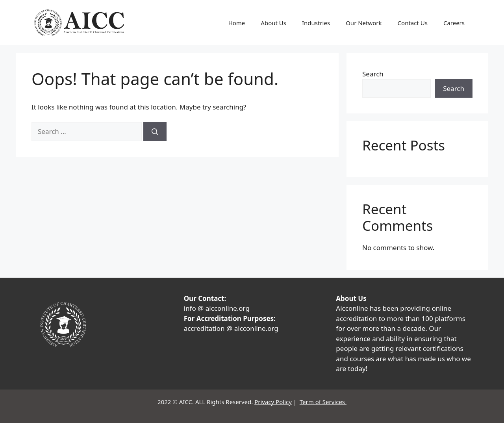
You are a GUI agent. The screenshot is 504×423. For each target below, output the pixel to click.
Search (373, 74)
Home (237, 23)
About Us (273, 23)
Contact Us (413, 23)
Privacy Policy (273, 402)
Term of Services (323, 402)
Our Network (364, 23)
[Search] (155, 132)
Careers (454, 23)
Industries (316, 23)
